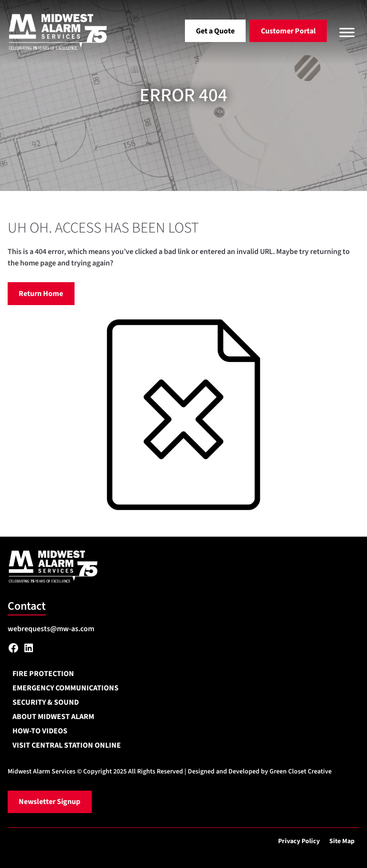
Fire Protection (43, 674)
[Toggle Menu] (347, 32)
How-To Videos (40, 731)
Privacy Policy (299, 841)
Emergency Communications (65, 688)
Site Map (342, 841)
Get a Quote (215, 31)
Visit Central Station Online (67, 745)
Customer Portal (288, 31)
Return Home (41, 294)
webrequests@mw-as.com (51, 629)
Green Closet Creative (301, 772)
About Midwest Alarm (53, 717)
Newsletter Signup (49, 802)
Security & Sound (46, 702)
